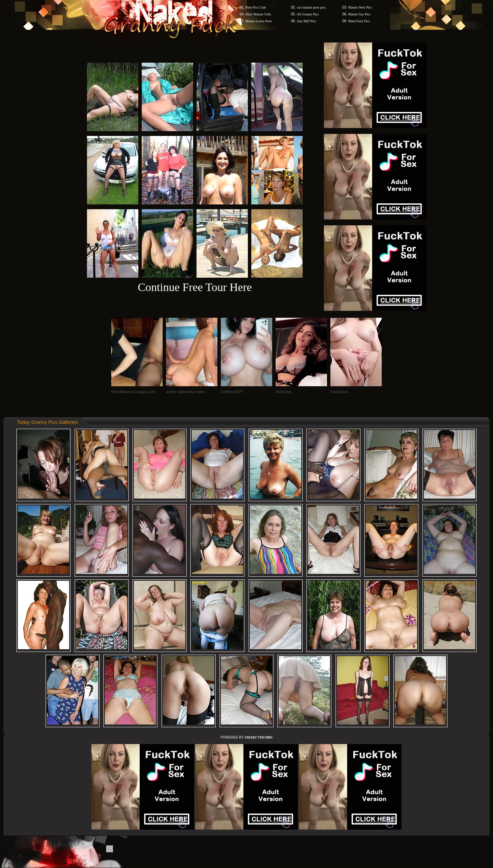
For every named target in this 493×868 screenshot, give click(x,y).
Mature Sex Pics (359, 14)
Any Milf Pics (307, 21)
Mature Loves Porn (259, 21)
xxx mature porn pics (311, 7)
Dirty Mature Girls (258, 14)
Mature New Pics (360, 7)
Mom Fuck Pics (359, 21)
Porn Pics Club (256, 7)
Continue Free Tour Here (195, 287)
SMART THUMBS (259, 737)
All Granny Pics (308, 14)
